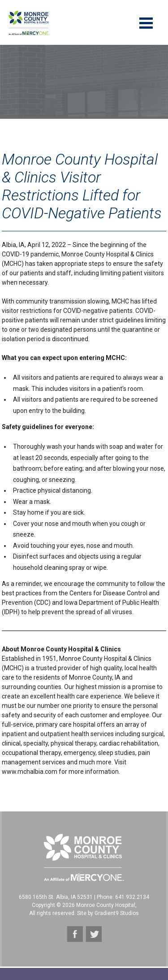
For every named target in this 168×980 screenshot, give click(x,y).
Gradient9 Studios (117, 913)
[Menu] (146, 22)
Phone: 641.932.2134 (123, 897)
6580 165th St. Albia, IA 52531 (56, 897)
